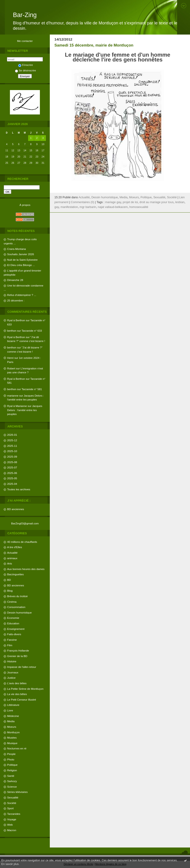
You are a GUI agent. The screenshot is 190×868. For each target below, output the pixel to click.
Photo (11, 759)
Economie (13, 618)
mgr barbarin (88, 207)
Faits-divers (14, 634)
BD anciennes (16, 509)
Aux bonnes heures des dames (26, 569)
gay (57, 207)
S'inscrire (26, 65)
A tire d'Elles (15, 547)
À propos (25, 205)
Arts (10, 563)
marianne (13, 396)
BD (9, 580)
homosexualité (139, 207)
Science (12, 787)
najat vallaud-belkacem (113, 207)
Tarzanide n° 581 (32, 389)
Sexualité (13, 797)
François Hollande (18, 650)
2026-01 (12, 435)
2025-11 (12, 446)
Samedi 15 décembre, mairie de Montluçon (94, 45)
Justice (11, 678)
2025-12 (12, 440)
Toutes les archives (19, 489)
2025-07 (12, 467)
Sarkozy (12, 781)
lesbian (180, 202)
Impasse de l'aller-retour (22, 667)
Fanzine (12, 640)
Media (11, 721)
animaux (12, 558)
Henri (10, 358)
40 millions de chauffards (22, 542)
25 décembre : (16, 300)
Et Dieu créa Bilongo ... (21, 265)
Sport (10, 808)
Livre (10, 710)
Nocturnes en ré (17, 748)
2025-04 (12, 484)
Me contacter (25, 41)
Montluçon (13, 732)
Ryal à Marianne (17, 406)
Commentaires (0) (83, 202)
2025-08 (12, 462)
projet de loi (130, 202)
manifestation (69, 207)
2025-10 (12, 451)
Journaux (13, 672)
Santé (11, 776)
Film (10, 645)
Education (13, 623)
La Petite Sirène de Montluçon (25, 689)
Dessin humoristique (19, 612)
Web (10, 825)
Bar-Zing (25, 15)
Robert (11, 368)
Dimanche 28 (15, 280)
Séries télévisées (17, 792)
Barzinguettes (15, 574)
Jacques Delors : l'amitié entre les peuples (25, 410)
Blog (10, 591)
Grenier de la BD (17, 656)
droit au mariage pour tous (157, 202)
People (11, 754)
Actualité (12, 553)
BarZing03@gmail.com (25, 523)
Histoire (12, 661)
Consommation (16, 607)
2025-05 (12, 478)
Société (12, 803)
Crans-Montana (16, 249)
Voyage (12, 819)
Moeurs (12, 727)
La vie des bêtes (17, 694)
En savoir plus (10, 864)
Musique (12, 743)
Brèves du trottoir (17, 596)
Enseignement (16, 629)
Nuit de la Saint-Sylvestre (22, 260)
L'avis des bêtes (17, 683)
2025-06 (12, 473)
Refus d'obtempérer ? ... (22, 295)
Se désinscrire (25, 70)
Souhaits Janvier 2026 (21, 254)
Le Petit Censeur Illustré (22, 700)
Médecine (13, 716)
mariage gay (113, 202)
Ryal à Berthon (16, 320)
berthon (12, 331)
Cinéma (12, 602)
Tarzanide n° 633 (32, 331)
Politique (12, 765)
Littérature (13, 705)
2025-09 (12, 457)
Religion (12, 770)
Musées (12, 738)
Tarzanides (14, 814)
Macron (12, 830)
